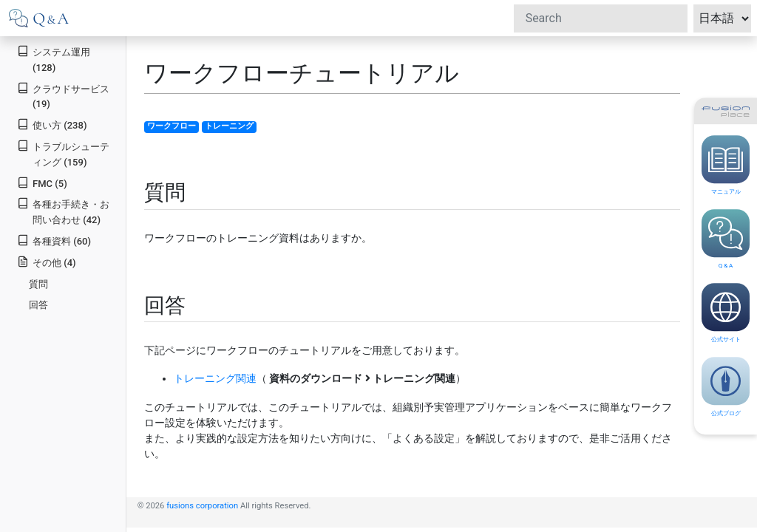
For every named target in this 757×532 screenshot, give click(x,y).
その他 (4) (46, 262)
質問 (38, 284)
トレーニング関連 (215, 378)
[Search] (601, 18)
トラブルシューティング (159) (63, 154)
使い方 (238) (52, 125)
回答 (38, 305)
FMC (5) (42, 183)
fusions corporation (202, 506)
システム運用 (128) (54, 59)
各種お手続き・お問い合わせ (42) (63, 211)
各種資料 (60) (54, 241)
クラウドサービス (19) (63, 96)
